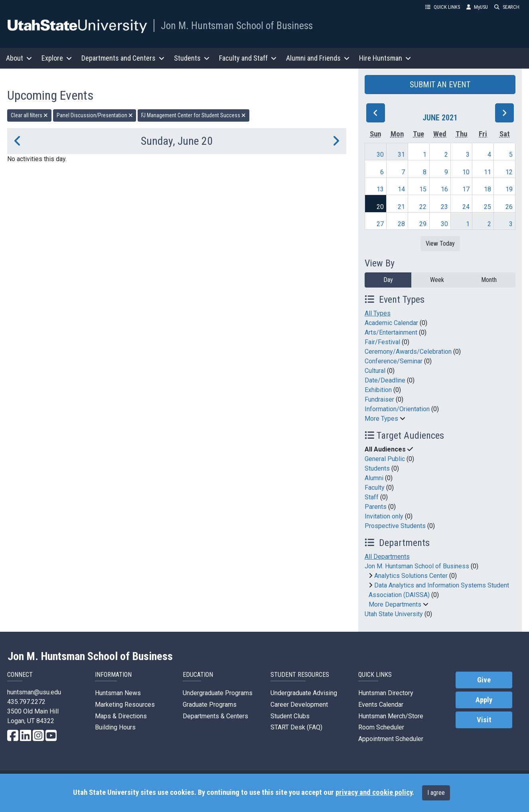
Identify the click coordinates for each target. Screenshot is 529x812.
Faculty (375, 488)
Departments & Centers (215, 716)
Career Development (299, 705)
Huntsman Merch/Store (391, 716)
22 (423, 207)
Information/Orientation (397, 409)
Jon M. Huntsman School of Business (237, 26)
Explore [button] (57, 58)
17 (466, 189)
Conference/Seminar (394, 361)
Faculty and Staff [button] (248, 58)
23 (444, 207)
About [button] (19, 58)
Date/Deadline (385, 380)
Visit (484, 720)
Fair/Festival (382, 342)
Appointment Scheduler (391, 739)
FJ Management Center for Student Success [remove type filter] (193, 115)
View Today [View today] (440, 243)
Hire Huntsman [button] (385, 58)
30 (380, 155)
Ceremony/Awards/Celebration (408, 352)
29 (423, 224)
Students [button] (192, 58)
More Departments (395, 604)
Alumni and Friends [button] (318, 58)
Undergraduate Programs (218, 693)
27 (380, 224)
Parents (376, 507)
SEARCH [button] (507, 7)
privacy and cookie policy (374, 792)
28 (401, 224)
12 (509, 172)
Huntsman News (118, 693)
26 (509, 207)
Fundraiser (379, 399)
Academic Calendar (391, 323)
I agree (436, 793)
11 (488, 172)
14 (401, 189)
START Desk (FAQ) (296, 727)
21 (401, 207)
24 (466, 207)
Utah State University (394, 614)
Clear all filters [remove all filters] (29, 115)
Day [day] (388, 280)
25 (488, 207)
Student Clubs (290, 716)
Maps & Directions (121, 716)
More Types (381, 419)
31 (401, 155)
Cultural (375, 371)
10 (466, 172)
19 (509, 189)
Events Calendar (381, 705)
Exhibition (378, 390)
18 (488, 189)
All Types (378, 313)
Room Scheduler (381, 727)
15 (423, 189)
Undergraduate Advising (304, 693)
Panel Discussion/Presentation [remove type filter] (95, 115)
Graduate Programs (210, 705)
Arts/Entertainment (391, 332)
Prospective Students (395, 526)
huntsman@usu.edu (34, 692)
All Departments (387, 557)
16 (444, 189)
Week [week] (437, 280)
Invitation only (384, 516)
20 (380, 207)
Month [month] (489, 280)
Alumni (374, 478)
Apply (484, 700)
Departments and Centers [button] (123, 58)
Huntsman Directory (386, 693)
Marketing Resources (125, 705)
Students (377, 468)
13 (380, 189)
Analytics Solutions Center (411, 576)
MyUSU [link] (477, 7)
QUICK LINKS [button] (443, 7)
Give (484, 680)
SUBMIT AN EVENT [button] (440, 85)
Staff (372, 497)
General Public (385, 459)
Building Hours (115, 727)
